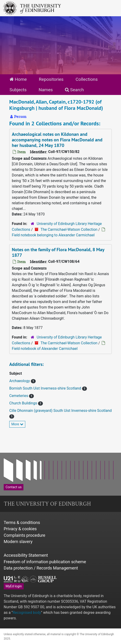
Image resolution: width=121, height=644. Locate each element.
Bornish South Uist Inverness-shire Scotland (46, 388)
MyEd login (14, 586)
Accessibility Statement (26, 555)
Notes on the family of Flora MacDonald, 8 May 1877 (58, 252)
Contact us (14, 487)
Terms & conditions (22, 522)
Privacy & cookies (20, 529)
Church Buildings (24, 403)
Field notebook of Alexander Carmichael (45, 349)
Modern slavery (18, 542)
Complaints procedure (24, 535)
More (17, 424)
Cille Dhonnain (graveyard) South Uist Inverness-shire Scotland (60, 411)
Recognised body (27, 613)
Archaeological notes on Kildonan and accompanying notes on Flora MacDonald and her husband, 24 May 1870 (57, 140)
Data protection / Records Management (41, 568)
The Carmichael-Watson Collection (69, 229)
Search (74, 90)
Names (46, 90)
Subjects (18, 90)
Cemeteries (19, 396)
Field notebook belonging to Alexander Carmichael (53, 235)
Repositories (51, 79)
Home (18, 79)
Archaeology (20, 381)
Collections (87, 79)
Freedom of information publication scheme (45, 562)
